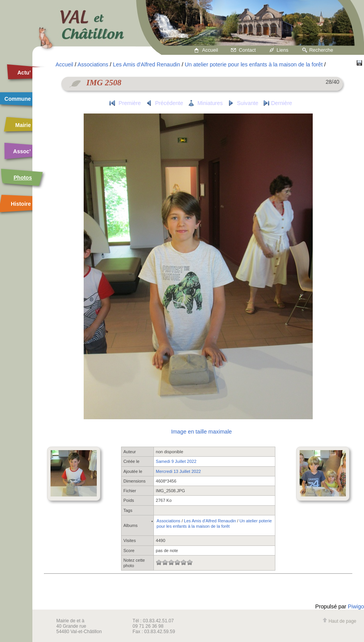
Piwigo (356, 606)
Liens (282, 50)
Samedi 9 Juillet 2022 (176, 461)
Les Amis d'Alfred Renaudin (147, 64)
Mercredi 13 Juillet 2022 (178, 471)
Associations (93, 64)
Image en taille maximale (201, 432)
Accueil (210, 50)
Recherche (321, 50)
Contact (247, 50)
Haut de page (339, 621)
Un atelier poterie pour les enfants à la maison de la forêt (254, 64)
